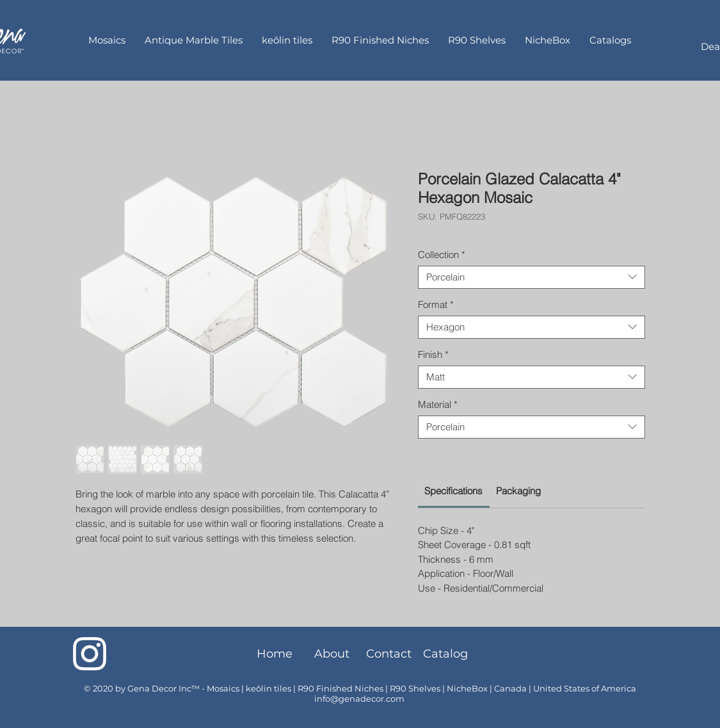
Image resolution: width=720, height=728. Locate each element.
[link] (453, 491)
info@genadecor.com (359, 699)
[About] (332, 654)
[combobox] (532, 277)
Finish (433, 355)
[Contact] (389, 654)
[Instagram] (90, 654)
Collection (442, 255)
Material (438, 405)
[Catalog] (446, 654)
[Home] (275, 654)
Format (436, 305)
